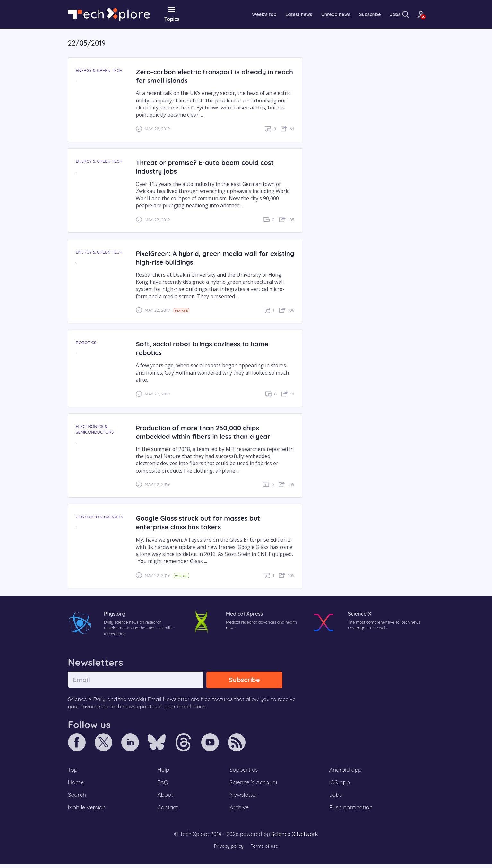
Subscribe (348, 14)
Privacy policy (228, 850)
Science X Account (254, 784)
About (166, 797)
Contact (168, 811)
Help (164, 771)
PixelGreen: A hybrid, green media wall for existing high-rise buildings (206, 257)
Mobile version (88, 811)
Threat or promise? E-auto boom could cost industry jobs (209, 166)
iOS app (340, 784)
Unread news (311, 14)
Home (77, 784)
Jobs (375, 14)
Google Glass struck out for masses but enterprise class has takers (201, 522)
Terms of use (265, 850)
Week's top (234, 14)
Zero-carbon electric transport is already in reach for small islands (208, 76)
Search (78, 797)
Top (73, 771)
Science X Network (294, 838)
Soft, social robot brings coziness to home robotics (206, 348)
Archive (239, 811)
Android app (346, 771)
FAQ (163, 784)
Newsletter (243, 797)
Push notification (352, 811)
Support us (243, 771)
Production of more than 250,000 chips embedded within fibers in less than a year (207, 431)
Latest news (272, 14)
